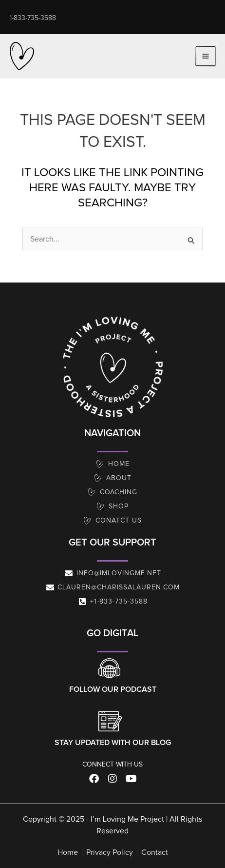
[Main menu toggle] (206, 56)
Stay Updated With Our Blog (113, 743)
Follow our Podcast (113, 689)
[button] (33, 18)
